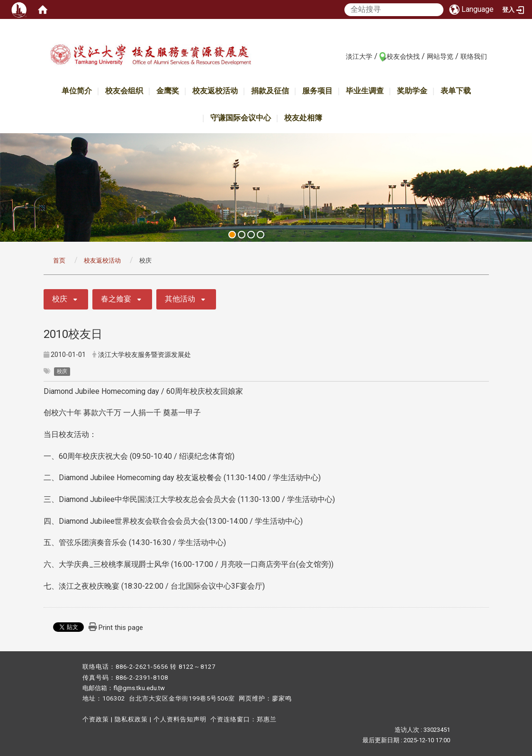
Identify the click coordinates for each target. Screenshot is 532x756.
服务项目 (317, 91)
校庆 (60, 299)
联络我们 (474, 56)
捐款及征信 (270, 91)
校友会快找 (403, 56)
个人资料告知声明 (180, 719)
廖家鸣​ (282, 698)
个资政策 (96, 719)
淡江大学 (359, 56)
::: (341, 56)
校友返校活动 (215, 91)
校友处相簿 (303, 118)
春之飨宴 (116, 299)
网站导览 (440, 56)
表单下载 (456, 91)
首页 (59, 260)
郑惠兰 (267, 719)
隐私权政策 (131, 719)
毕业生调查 (365, 91)
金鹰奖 (168, 91)
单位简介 (77, 91)
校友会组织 (124, 91)
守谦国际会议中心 (241, 118)
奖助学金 (412, 91)
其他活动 (180, 299)
